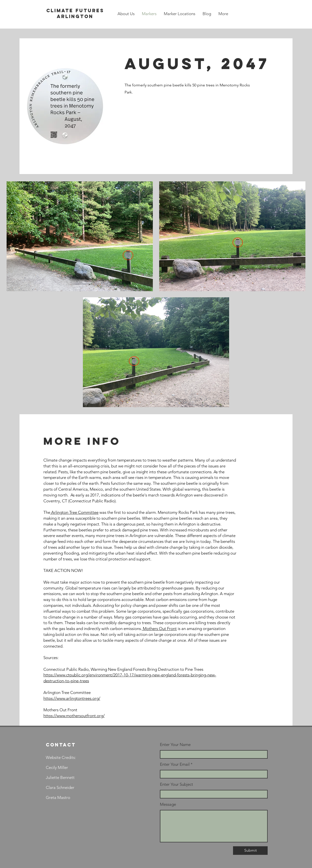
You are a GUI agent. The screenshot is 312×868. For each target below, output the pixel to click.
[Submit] (250, 851)
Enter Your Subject (176, 784)
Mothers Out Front (159, 629)
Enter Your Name (175, 745)
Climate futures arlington (75, 13)
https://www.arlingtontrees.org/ (72, 698)
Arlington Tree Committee (74, 512)
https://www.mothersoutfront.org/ (74, 716)
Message (168, 804)
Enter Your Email (175, 764)
